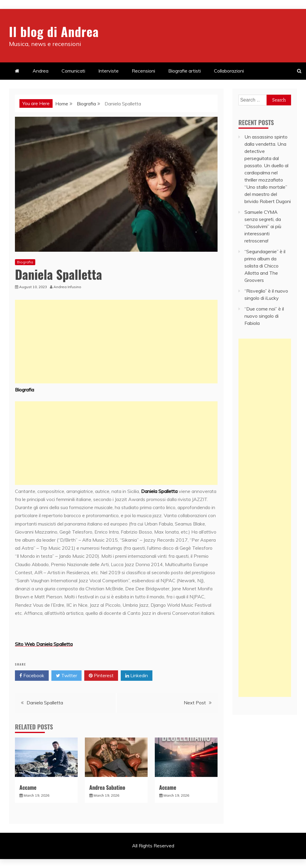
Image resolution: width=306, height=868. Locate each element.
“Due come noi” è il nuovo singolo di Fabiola (264, 316)
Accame (28, 787)
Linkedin (137, 676)
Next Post (195, 703)
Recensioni (143, 71)
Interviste (108, 71)
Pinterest (101, 676)
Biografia (25, 262)
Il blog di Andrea (54, 31)
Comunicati (73, 71)
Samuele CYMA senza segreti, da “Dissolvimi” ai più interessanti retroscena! (263, 226)
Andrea (40, 71)
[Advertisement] (116, 342)
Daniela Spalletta (45, 703)
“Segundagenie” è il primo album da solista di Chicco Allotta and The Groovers (265, 266)
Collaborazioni (229, 71)
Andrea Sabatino (107, 787)
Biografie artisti (185, 71)
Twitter (66, 676)
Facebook (32, 676)
